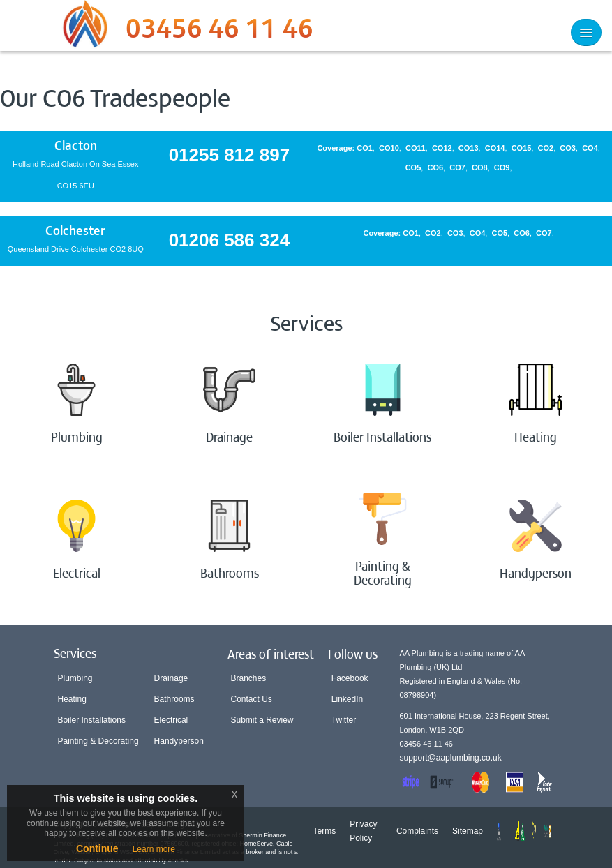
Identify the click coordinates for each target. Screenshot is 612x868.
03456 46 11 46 (219, 31)
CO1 (365, 148)
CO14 (495, 148)
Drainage (171, 678)
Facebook (350, 678)
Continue (97, 848)
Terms (325, 831)
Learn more (154, 849)
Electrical (171, 720)
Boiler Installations (92, 720)
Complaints (417, 831)
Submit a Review (262, 720)
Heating (72, 699)
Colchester (75, 230)
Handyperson (179, 741)
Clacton (76, 145)
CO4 (590, 148)
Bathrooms (174, 699)
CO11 (416, 148)
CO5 (413, 167)
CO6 (435, 167)
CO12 (442, 148)
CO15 (522, 148)
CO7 (457, 167)
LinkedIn (347, 699)
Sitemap (468, 831)
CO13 (469, 148)
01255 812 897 (230, 155)
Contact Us (252, 699)
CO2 (546, 148)
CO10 (389, 148)
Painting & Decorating (98, 741)
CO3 (568, 148)
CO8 (480, 167)
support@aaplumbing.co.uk (451, 758)
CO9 (502, 167)
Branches (249, 678)
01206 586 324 (230, 240)
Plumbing (75, 678)
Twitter (344, 720)
